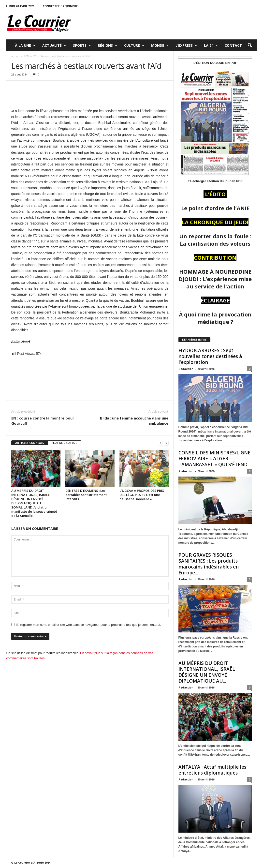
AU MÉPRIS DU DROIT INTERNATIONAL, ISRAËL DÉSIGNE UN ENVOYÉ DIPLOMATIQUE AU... (207, 672)
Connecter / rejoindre (60, 6)
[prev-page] (160, 443)
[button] (250, 45)
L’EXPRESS (186, 45)
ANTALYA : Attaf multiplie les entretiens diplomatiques (212, 770)
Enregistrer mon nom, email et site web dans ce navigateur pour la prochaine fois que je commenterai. (89, 625)
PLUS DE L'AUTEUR (64, 443)
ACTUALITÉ (54, 45)
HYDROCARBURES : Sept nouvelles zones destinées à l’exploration (210, 356)
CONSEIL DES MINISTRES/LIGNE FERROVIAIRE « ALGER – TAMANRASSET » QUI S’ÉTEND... (214, 459)
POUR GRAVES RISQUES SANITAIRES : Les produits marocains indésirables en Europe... (209, 564)
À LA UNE (25, 45)
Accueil (15, 56)
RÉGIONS (108, 45)
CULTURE (134, 45)
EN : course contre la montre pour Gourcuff (43, 421)
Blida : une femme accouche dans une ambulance (134, 421)
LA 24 (211, 45)
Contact (233, 45)
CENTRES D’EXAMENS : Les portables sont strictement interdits (86, 495)
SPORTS (82, 45)
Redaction (186, 369)
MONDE (160, 45)
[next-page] (166, 443)
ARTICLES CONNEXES (30, 443)
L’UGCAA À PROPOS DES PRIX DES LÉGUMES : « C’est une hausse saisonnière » (142, 495)
